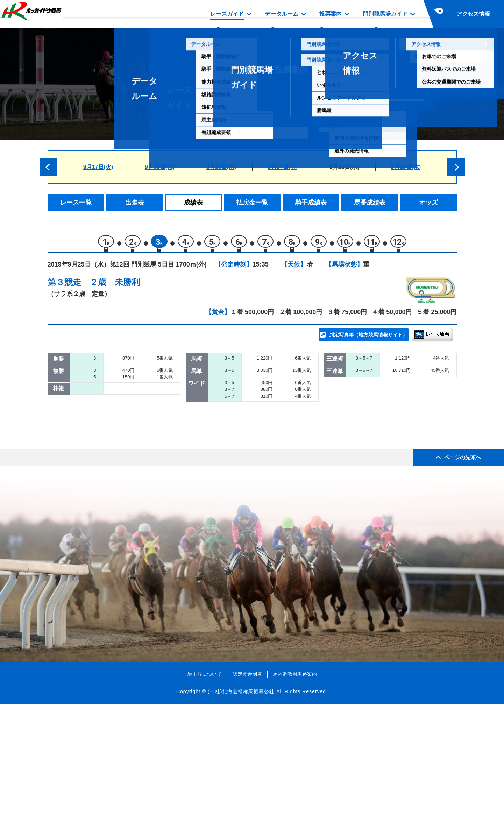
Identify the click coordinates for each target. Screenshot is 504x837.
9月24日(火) (283, 167)
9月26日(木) (406, 167)
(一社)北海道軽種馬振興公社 (241, 824)
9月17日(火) (98, 167)
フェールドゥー (125, 458)
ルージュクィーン (128, 384)
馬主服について (205, 807)
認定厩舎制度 (247, 807)
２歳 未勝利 (115, 285)
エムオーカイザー (128, 443)
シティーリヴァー (128, 428)
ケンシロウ (119, 473)
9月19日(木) (221, 167)
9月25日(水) (344, 167)
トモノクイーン (125, 413)
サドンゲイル (122, 399)
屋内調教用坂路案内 (295, 807)
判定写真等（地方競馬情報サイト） (368, 338)
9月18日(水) (160, 167)
